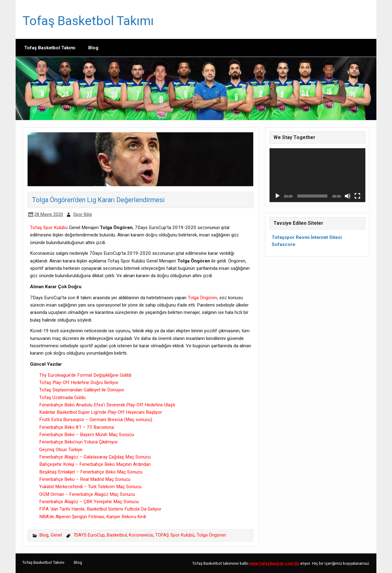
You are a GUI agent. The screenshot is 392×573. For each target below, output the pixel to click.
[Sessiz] (348, 196)
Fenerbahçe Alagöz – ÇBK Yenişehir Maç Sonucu (89, 502)
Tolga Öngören (202, 298)
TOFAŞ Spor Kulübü (175, 535)
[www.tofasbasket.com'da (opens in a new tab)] (274, 563)
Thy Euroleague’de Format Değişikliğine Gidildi (85, 375)
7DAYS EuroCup (89, 535)
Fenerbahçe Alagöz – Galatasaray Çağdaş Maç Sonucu (95, 457)
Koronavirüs (141, 535)
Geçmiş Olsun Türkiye (61, 450)
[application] (317, 175)
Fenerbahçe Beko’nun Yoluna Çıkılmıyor (79, 442)
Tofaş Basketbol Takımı (88, 21)
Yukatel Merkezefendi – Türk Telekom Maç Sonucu (90, 487)
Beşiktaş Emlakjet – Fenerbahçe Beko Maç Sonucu (91, 472)
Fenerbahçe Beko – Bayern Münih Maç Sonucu (87, 435)
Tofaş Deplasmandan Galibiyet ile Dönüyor (82, 390)
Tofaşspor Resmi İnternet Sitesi (307, 237)
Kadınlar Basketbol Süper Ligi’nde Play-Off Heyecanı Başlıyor (101, 412)
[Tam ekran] (357, 196)
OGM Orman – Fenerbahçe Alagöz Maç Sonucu (87, 494)
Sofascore (283, 244)
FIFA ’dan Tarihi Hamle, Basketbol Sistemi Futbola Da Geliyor (100, 509)
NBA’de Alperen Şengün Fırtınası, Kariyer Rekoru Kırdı (93, 517)
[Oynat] (277, 196)
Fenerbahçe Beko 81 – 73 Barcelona (77, 427)
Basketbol (117, 535)
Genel (56, 535)
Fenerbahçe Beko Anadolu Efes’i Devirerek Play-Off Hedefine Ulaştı (107, 405)
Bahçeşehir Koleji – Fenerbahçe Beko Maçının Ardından (95, 464)
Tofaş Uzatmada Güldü (62, 398)
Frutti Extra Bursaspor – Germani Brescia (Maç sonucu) (96, 420)
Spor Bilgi (83, 215)
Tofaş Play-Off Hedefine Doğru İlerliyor (79, 383)
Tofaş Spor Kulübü (49, 228)
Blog (93, 48)
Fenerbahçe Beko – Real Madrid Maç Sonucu (85, 479)
